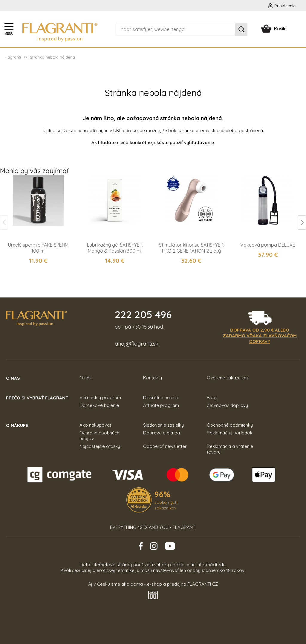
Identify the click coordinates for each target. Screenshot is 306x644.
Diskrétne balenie (161, 397)
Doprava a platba (162, 433)
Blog (212, 397)
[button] (302, 222)
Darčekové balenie (99, 405)
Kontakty (153, 378)
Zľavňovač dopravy (227, 405)
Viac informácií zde (206, 565)
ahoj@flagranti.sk (137, 344)
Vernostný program (100, 397)
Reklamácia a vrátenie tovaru (230, 449)
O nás (86, 378)
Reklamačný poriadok (230, 433)
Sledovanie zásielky (163, 425)
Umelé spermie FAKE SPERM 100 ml (38, 248)
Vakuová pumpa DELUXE (268, 245)
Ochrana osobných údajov (99, 436)
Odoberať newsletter (165, 446)
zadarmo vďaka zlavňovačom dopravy (260, 338)
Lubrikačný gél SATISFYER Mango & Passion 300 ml (115, 248)
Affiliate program (161, 405)
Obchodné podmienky (230, 425)
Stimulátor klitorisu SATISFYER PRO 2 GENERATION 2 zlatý (191, 248)
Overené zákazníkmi (228, 378)
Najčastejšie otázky (100, 446)
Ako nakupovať (95, 425)
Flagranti (13, 57)
